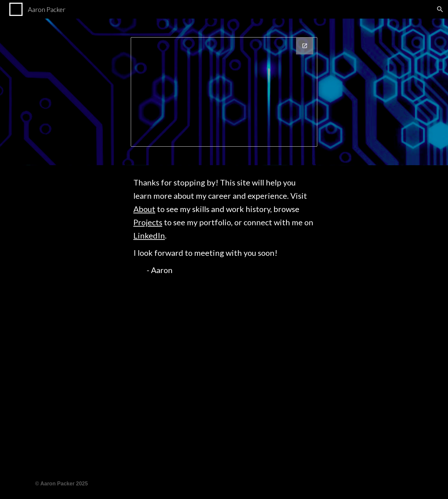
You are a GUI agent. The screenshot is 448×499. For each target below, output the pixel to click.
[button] (440, 9)
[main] (224, 317)
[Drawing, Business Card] (224, 92)
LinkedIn (149, 235)
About (144, 209)
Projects (148, 222)
